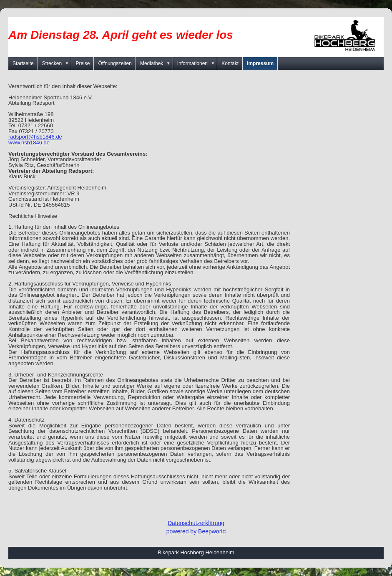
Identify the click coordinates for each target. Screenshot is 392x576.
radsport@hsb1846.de (35, 137)
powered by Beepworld (196, 531)
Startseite (23, 63)
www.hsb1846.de (29, 143)
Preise (83, 63)
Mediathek (157, 63)
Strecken (57, 63)
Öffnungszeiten (115, 63)
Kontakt (230, 63)
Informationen (197, 63)
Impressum (260, 63)
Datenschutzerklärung (196, 523)
